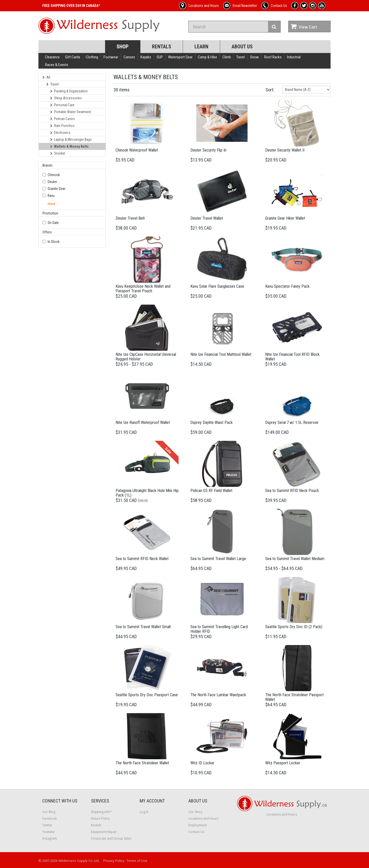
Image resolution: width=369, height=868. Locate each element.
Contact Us (196, 832)
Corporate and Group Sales (111, 838)
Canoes (129, 57)
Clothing (92, 57)
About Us (242, 47)
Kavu (51, 196)
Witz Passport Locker (283, 763)
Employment (197, 825)
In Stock (54, 242)
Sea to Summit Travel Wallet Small (143, 627)
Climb (227, 57)
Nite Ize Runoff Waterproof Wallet (143, 422)
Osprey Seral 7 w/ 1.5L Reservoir (292, 422)
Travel (240, 57)
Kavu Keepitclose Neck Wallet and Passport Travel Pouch (143, 289)
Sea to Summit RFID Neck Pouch (292, 491)
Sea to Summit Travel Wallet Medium (295, 559)
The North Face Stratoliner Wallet (142, 763)
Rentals (162, 47)
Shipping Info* (101, 812)
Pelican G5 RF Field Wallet (211, 491)
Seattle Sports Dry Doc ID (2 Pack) (294, 627)
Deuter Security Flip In (208, 150)
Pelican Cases (63, 119)
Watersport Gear (180, 57)
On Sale (53, 223)
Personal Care (62, 105)
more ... (53, 204)
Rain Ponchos (62, 126)
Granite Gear (57, 189)
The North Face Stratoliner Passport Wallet (294, 697)
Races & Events (57, 65)
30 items (122, 90)
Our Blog (49, 812)
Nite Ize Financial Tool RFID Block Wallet (292, 357)
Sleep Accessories (66, 98)
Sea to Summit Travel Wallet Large (218, 559)
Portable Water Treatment (71, 112)
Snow (254, 57)
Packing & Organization (69, 91)
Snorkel (58, 153)
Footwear (111, 57)
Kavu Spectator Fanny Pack (287, 286)
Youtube (48, 832)
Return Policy (100, 818)
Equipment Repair (104, 832)
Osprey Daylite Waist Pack (212, 422)
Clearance (52, 57)
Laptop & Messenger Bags (71, 140)
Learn (201, 47)
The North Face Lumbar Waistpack (218, 695)
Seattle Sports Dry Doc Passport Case (147, 695)
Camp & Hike (207, 57)
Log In (144, 812)
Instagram (50, 838)
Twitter (47, 825)
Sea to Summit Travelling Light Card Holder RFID (219, 629)
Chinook (54, 175)
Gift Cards (73, 57)
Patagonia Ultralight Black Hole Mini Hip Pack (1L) (147, 493)
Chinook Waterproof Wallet (137, 150)
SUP (160, 57)
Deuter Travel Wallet (207, 218)
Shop (123, 47)
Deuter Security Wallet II (285, 150)
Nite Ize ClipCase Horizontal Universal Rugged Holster (146, 357)
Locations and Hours (203, 818)
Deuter (52, 182)
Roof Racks (273, 57)
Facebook (49, 818)
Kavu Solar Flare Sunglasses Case (217, 286)
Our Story (195, 812)
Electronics (60, 133)
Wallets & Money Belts (69, 146)
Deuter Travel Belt (130, 218)
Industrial (294, 57)
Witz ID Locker (202, 763)
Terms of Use (137, 861)
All (46, 77)
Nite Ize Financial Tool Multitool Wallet (221, 354)
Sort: (270, 90)
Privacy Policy (114, 861)
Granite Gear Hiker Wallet (285, 218)
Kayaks (146, 57)
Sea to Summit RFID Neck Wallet (142, 559)
